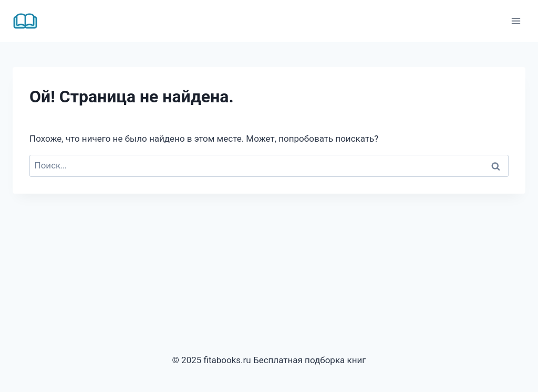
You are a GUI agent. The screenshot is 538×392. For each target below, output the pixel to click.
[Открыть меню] (516, 21)
